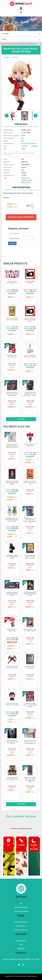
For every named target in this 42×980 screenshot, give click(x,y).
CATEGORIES (5, 34)
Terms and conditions (21, 922)
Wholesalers (21, 949)
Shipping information (21, 907)
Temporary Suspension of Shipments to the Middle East (19, 44)
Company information (21, 930)
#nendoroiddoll (27, 180)
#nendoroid (25, 178)
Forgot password (21, 941)
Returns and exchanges (21, 911)
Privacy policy (21, 926)
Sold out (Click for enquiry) (21, 217)
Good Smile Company (29, 143)
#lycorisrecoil (26, 183)
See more (21, 419)
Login (21, 945)
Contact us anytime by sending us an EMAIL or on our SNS (21, 959)
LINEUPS (4, 39)
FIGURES (6, 57)
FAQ (21, 903)
